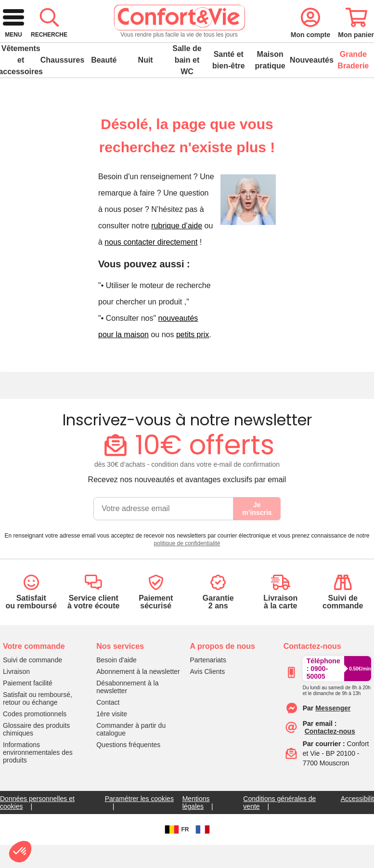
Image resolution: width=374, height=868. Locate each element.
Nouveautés (311, 91)
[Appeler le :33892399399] (337, 720)
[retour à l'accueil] (52, 45)
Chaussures (62, 91)
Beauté (104, 91)
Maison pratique (270, 91)
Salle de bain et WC (187, 91)
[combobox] (184, 44)
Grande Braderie (353, 91)
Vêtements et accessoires (21, 91)
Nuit (146, 91)
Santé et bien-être (229, 91)
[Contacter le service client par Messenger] (333, 739)
